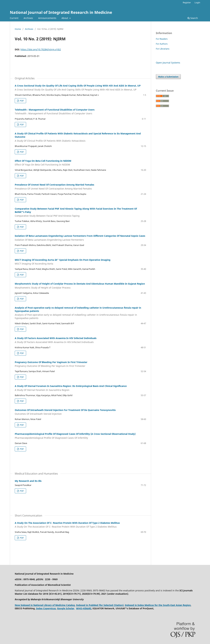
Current (14, 18)
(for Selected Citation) (111, 605)
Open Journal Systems (168, 63)
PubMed (93, 605)
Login (197, 2)
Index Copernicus (46, 608)
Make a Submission (168, 77)
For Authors (162, 44)
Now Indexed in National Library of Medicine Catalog (45, 605)
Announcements (47, 18)
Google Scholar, (66, 608)
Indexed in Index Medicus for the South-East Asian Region (158, 605)
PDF (22, 101)
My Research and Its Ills (28, 481)
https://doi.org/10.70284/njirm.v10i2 (41, 49)
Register (187, 2)
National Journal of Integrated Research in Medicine (61, 12)
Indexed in (82, 605)
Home (18, 29)
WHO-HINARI (84, 608)
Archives (28, 18)
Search (193, 18)
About (65, 18)
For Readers (162, 39)
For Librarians (163, 49)
